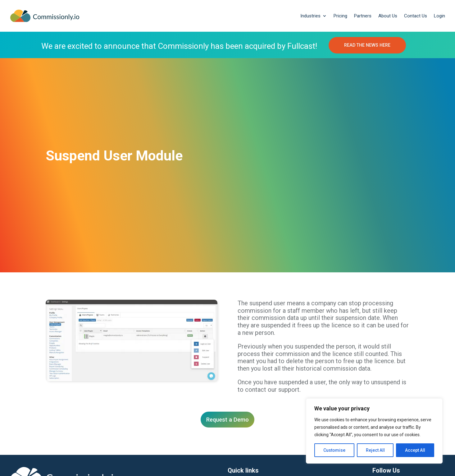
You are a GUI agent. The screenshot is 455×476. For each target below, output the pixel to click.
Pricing (340, 16)
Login (439, 16)
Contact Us (416, 16)
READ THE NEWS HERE (367, 45)
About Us (388, 16)
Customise (334, 450)
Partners (363, 16)
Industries (310, 16)
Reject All (375, 450)
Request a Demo (227, 421)
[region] (374, 431)
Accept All (415, 450)
